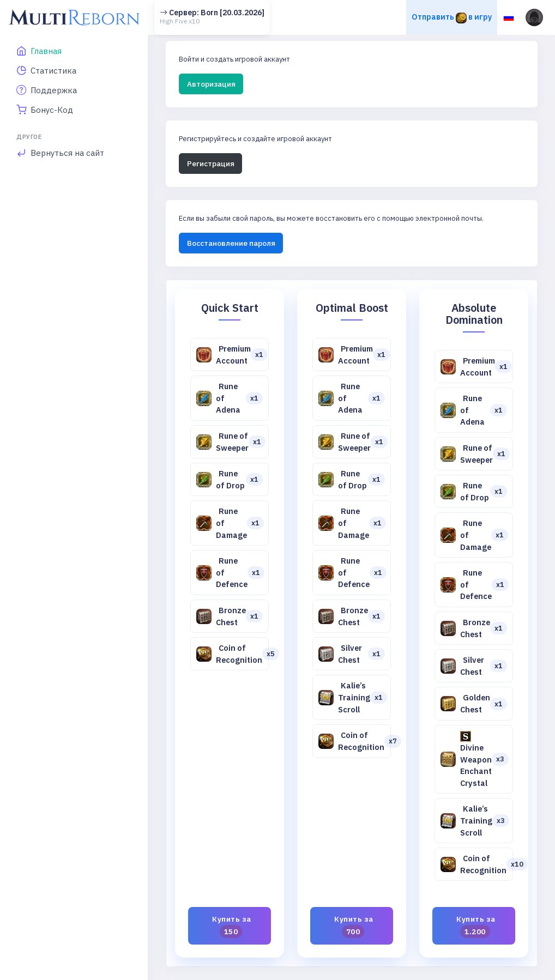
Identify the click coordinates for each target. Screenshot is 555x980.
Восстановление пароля (231, 243)
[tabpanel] (352, 623)
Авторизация (211, 84)
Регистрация (211, 164)
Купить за (232, 926)
